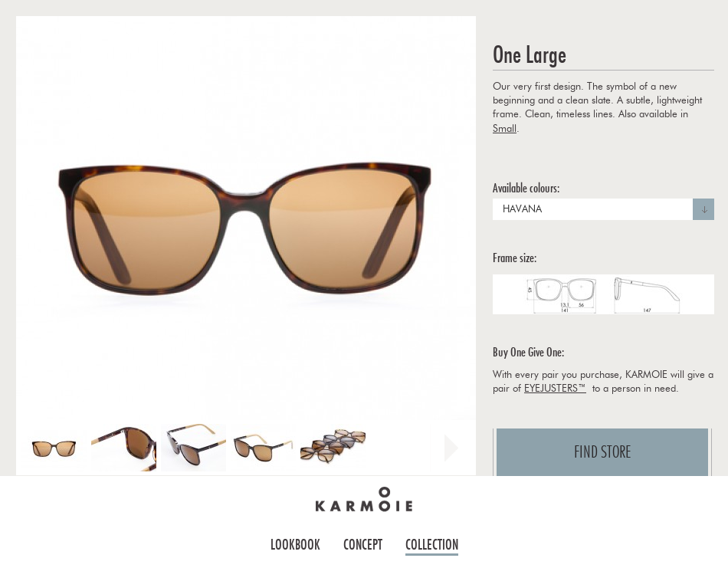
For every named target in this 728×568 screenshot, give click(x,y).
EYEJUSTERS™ (555, 389)
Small (505, 129)
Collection (432, 545)
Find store (603, 452)
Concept (363, 545)
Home (364, 499)
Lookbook (295, 545)
